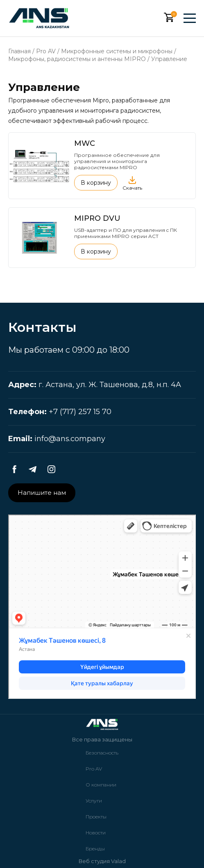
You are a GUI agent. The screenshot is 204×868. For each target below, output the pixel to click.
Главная (19, 51)
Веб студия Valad (102, 861)
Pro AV (46, 51)
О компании (101, 785)
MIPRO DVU (97, 218)
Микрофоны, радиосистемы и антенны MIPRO (77, 59)
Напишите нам (42, 493)
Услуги (94, 801)
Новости (96, 833)
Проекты (96, 817)
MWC (85, 143)
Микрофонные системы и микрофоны (117, 51)
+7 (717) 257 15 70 (80, 412)
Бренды (95, 849)
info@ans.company (70, 439)
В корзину (96, 183)
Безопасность (102, 753)
